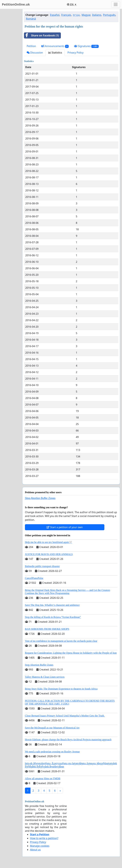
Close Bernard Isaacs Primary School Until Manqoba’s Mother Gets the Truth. (65, 716)
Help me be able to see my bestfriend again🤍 (48, 542)
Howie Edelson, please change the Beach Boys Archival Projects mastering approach (68, 740)
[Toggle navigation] (116, 4)
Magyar (86, 15)
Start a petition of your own (65, 527)
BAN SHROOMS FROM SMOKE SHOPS (47, 629)
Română (31, 19)
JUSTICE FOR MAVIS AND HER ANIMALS (49, 554)
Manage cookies (40, 846)
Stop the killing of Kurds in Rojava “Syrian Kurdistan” (53, 617)
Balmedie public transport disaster (42, 566)
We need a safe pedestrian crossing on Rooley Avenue (52, 752)
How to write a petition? (44, 838)
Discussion (35, 53)
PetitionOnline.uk (16, 4)
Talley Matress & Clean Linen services (45, 677)
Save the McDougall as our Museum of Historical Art (52, 728)
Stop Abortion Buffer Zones (40, 498)
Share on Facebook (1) (41, 35)
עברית (76, 15)
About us (35, 850)
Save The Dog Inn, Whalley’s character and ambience (52, 605)
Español (55, 15)
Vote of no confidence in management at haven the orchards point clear (61, 641)
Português (109, 15)
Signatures (86, 46)
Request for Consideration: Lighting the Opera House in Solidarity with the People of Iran (71, 653)
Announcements (55, 46)
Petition (31, 46)
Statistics (55, 53)
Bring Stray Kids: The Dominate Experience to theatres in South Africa (61, 689)
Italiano (97, 15)
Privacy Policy (76, 53)
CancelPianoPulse (34, 578)
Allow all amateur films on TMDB (43, 778)
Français (66, 15)
